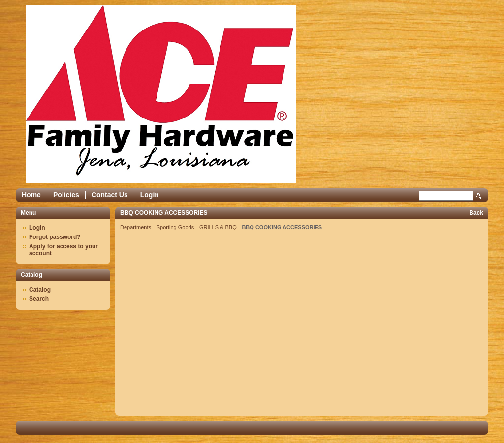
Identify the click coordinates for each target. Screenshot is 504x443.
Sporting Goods (176, 227)
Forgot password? (55, 237)
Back (476, 213)
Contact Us (110, 195)
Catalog (40, 290)
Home (31, 195)
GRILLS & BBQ (219, 227)
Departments (136, 227)
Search (479, 196)
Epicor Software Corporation (161, 94)
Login (150, 195)
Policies (66, 195)
